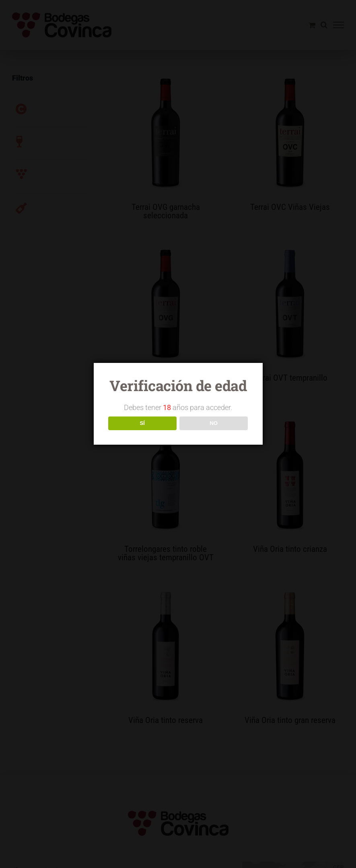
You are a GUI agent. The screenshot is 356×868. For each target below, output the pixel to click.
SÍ (142, 423)
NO (214, 423)
